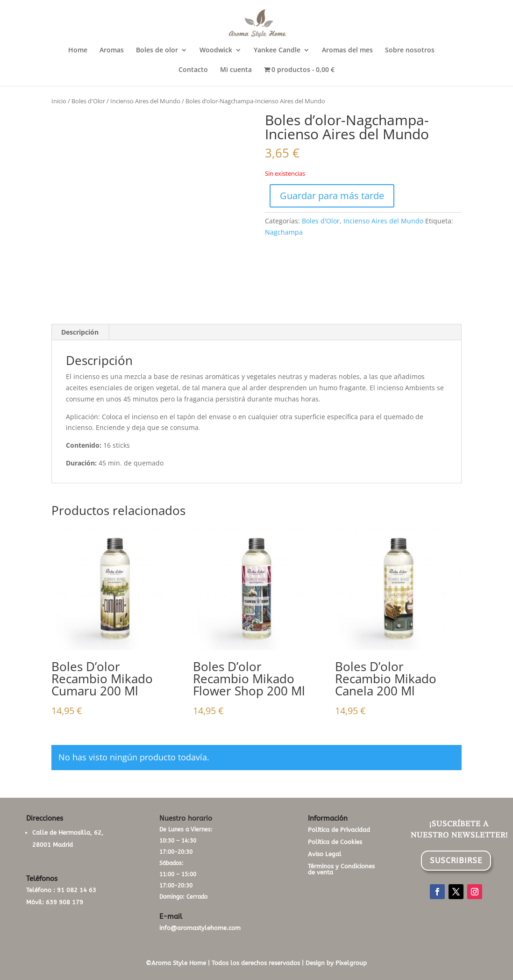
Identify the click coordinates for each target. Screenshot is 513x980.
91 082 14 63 (77, 890)
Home (78, 50)
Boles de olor (157, 50)
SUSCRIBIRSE (456, 860)
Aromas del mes (347, 50)
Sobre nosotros (410, 50)
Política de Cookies (335, 842)
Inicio (59, 101)
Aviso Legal (325, 854)
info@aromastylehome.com (200, 928)
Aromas (112, 50)
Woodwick (216, 50)
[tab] (80, 332)
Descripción (80, 332)
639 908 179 (64, 902)
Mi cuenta (236, 70)
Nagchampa (284, 232)
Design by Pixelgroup (336, 963)
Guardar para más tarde (332, 196)
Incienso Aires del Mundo (145, 101)
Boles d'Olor (88, 101)
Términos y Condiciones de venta (341, 869)
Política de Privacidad (339, 830)
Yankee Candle (277, 50)
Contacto (193, 70)
